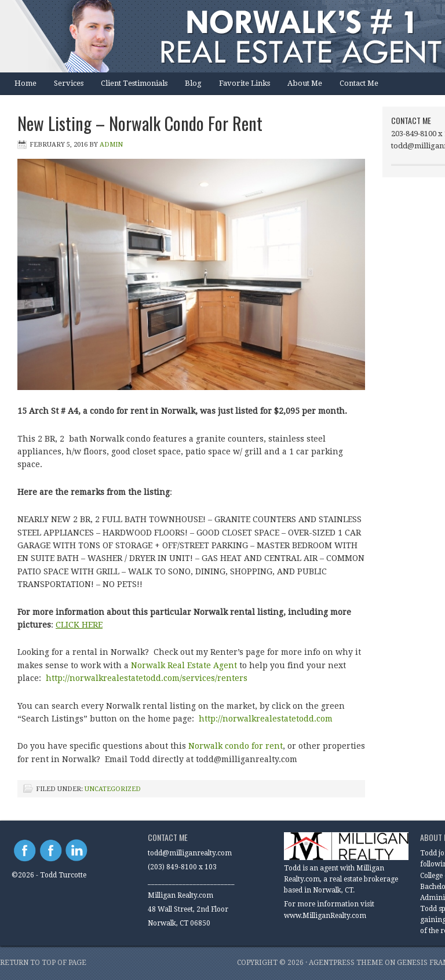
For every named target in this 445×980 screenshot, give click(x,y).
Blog (193, 83)
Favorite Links (245, 83)
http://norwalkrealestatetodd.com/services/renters (147, 678)
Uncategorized (113, 789)
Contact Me (359, 83)
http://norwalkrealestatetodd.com (267, 719)
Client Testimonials (134, 83)
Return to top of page (43, 963)
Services (69, 83)
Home (25, 83)
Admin (111, 145)
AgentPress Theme (346, 963)
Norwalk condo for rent (236, 746)
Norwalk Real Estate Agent (184, 665)
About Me (305, 83)
